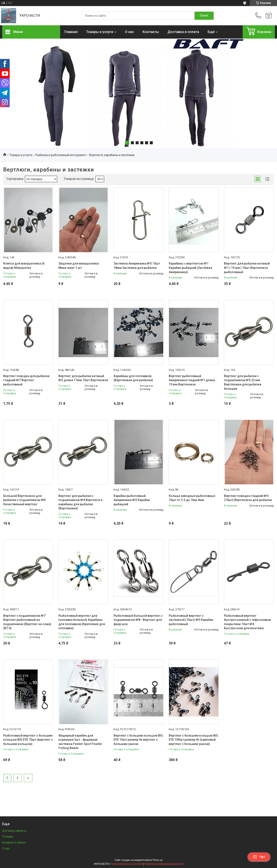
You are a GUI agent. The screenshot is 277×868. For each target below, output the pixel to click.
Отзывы (8, 836)
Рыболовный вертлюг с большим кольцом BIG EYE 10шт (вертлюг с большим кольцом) (28, 740)
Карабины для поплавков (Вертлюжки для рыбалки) (133, 378)
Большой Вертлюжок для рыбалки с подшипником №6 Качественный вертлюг (24, 500)
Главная (71, 32)
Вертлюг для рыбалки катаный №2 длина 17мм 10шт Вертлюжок (83, 378)
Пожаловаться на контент (126, 864)
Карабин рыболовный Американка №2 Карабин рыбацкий (132, 500)
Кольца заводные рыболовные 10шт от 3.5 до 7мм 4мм (192, 498)
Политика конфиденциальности (164, 864)
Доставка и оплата (183, 32)
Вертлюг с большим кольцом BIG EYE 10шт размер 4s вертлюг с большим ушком (138, 740)
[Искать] (204, 16)
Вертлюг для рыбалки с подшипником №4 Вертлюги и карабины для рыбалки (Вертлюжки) (80, 502)
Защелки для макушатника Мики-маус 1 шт (79, 266)
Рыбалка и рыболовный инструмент (61, 155)
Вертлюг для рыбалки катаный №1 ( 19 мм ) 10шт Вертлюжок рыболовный (247, 268)
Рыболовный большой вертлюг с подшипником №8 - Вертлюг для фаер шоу (138, 620)
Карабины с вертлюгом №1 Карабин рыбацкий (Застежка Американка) (190, 268)
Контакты (151, 32)
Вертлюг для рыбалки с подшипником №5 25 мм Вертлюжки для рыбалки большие (243, 382)
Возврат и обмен (14, 842)
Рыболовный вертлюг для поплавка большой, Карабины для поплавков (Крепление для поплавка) (82, 622)
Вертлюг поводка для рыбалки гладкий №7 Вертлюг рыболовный (26, 380)
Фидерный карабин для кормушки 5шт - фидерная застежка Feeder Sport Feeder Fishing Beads (80, 742)
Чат (259, 857)
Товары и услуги (100, 32)
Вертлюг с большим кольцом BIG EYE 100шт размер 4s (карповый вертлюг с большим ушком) (193, 740)
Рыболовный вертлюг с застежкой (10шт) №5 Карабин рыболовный (191, 620)
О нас (129, 32)
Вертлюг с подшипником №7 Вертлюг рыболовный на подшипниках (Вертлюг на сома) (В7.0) (27, 622)
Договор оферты (14, 831)
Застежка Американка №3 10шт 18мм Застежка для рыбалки (137, 266)
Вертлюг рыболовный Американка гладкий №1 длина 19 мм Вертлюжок (192, 380)
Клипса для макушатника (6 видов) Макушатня (24, 266)
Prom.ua (158, 860)
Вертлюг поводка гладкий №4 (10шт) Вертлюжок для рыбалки (248, 498)
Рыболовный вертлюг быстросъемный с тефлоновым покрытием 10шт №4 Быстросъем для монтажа (247, 622)
